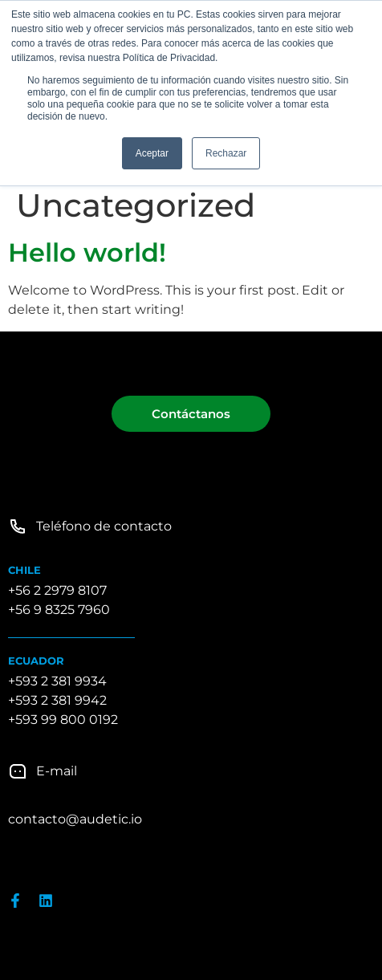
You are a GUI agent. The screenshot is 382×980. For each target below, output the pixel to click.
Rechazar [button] (226, 153)
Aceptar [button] (152, 153)
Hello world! (87, 252)
